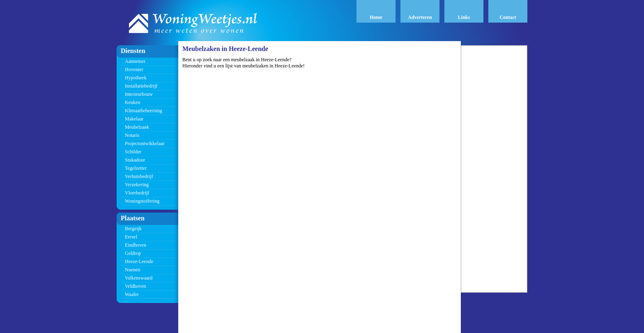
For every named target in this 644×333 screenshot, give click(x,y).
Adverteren (420, 17)
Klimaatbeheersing (144, 111)
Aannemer (135, 61)
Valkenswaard (139, 278)
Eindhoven (136, 245)
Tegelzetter (136, 168)
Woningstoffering (142, 201)
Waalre (132, 294)
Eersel (131, 237)
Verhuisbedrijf (139, 176)
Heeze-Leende (139, 261)
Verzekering (137, 185)
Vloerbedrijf (137, 193)
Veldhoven (135, 286)
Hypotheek (136, 78)
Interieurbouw (139, 94)
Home (376, 17)
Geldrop (133, 253)
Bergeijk (133, 229)
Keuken (132, 102)
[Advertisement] (494, 169)
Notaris (132, 135)
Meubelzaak (137, 127)
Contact (508, 17)
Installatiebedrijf (141, 86)
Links (464, 17)
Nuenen (132, 270)
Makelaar (134, 119)
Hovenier (134, 69)
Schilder (133, 152)
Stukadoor (135, 160)
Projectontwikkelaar (145, 143)
